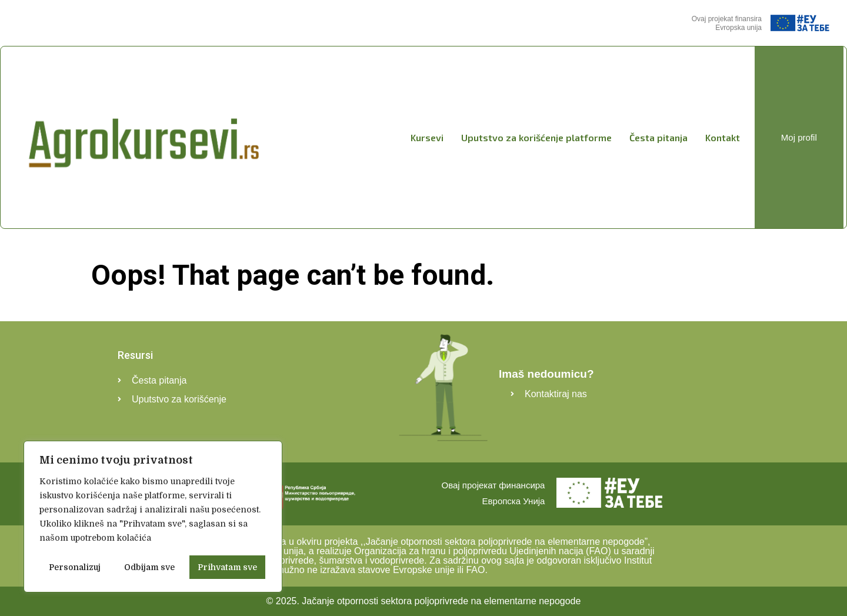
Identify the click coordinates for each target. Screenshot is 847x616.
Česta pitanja (658, 137)
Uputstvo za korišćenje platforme (536, 137)
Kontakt (723, 137)
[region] (153, 517)
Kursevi (427, 137)
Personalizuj (75, 567)
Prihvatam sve (227, 567)
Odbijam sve (149, 567)
